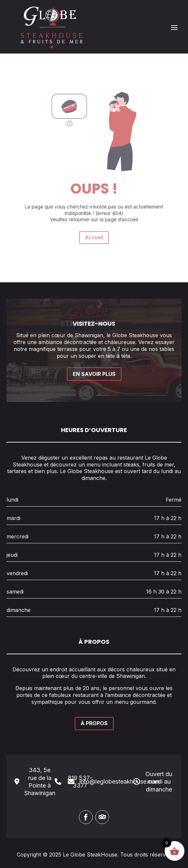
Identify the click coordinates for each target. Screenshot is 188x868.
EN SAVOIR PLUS (94, 374)
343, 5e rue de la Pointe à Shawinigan (40, 781)
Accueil (94, 221)
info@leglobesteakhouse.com (120, 781)
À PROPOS (94, 723)
